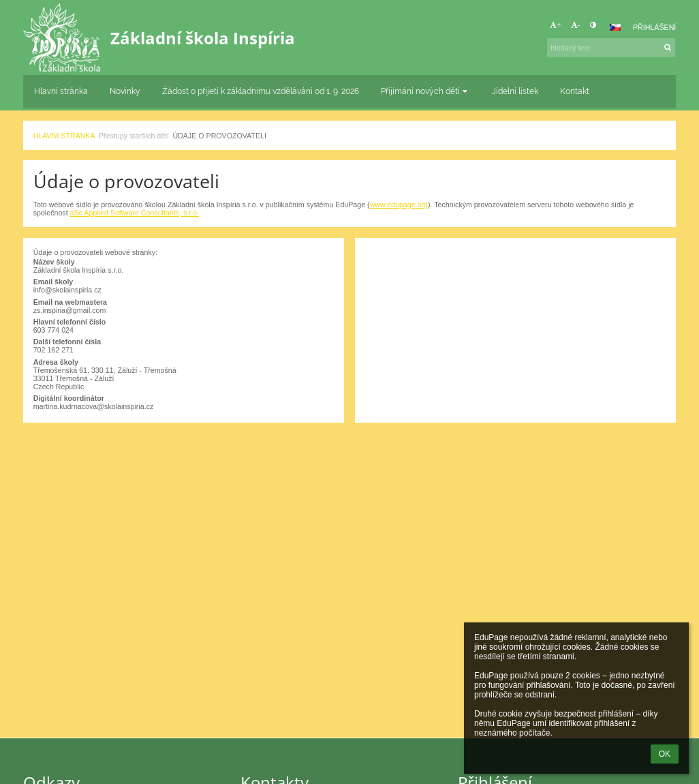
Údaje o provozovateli (219, 136)
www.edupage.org (399, 205)
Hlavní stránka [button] (61, 91)
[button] (615, 27)
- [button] (576, 25)
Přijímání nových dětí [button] (425, 91)
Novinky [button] (125, 91)
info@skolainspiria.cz (67, 290)
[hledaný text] (611, 48)
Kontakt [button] (575, 91)
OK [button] (665, 754)
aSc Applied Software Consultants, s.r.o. (135, 213)
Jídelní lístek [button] (515, 91)
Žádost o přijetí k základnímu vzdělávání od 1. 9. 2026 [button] (261, 91)
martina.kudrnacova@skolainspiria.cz (94, 406)
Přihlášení (654, 27)
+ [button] (555, 25)
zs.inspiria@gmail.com (70, 310)
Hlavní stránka (64, 136)
